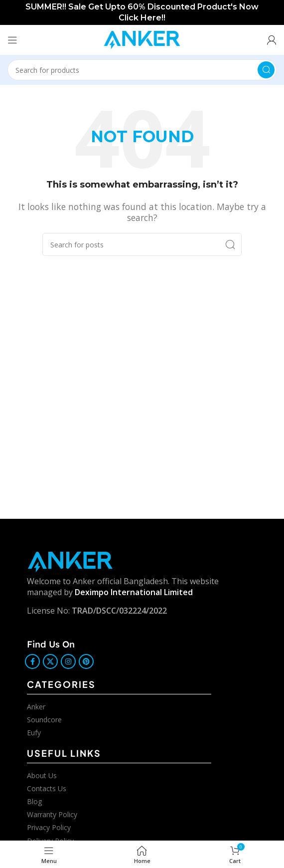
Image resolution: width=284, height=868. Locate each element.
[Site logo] (142, 39)
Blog (34, 801)
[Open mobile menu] (12, 40)
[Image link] (70, 561)
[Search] (142, 70)
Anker (36, 707)
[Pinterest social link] (86, 661)
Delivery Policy (50, 841)
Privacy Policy (49, 827)
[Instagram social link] (68, 661)
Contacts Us (47, 788)
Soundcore (44, 720)
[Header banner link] (142, 12)
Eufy (34, 733)
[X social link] (50, 661)
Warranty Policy (52, 814)
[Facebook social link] (32, 661)
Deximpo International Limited (134, 592)
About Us (42, 775)
